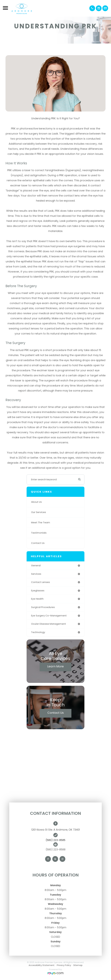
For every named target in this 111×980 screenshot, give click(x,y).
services (36, 574)
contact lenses (40, 582)
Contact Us (38, 543)
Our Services (39, 512)
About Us (36, 502)
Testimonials (39, 533)
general (36, 566)
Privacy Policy (64, 965)
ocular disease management (48, 624)
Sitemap (78, 965)
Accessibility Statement (42, 965)
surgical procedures (43, 607)
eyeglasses (38, 591)
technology (38, 632)
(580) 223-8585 (55, 840)
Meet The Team (41, 523)
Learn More (55, 666)
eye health (37, 599)
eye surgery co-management (49, 616)
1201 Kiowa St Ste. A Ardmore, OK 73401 (56, 830)
